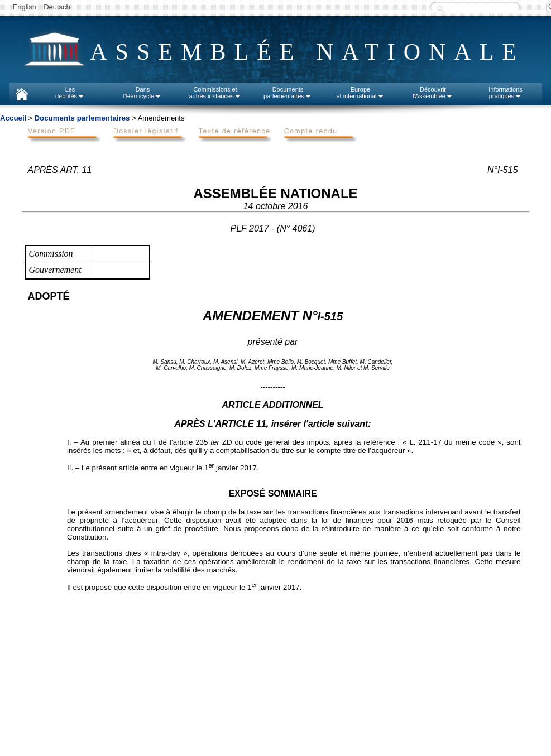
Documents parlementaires (82, 118)
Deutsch (57, 7)
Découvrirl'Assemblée (433, 93)
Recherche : (440, 8)
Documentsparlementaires (288, 93)
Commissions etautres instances (215, 93)
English (25, 7)
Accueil (13, 118)
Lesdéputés (70, 93)
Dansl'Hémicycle (143, 93)
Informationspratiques (506, 93)
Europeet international (360, 93)
